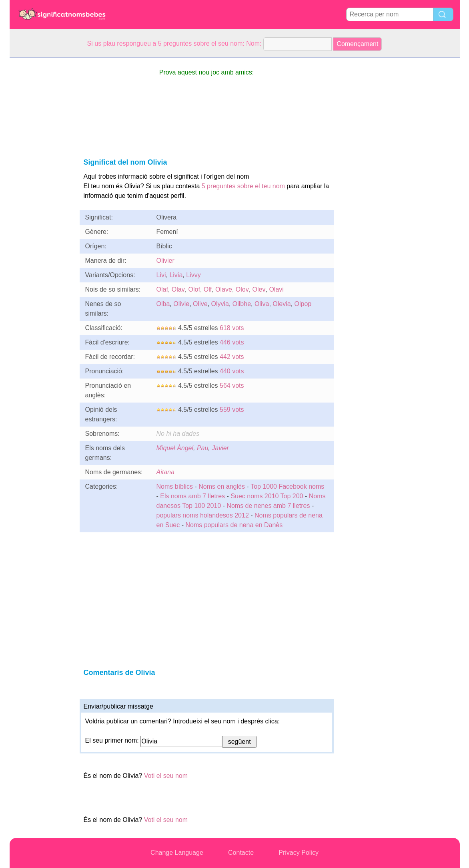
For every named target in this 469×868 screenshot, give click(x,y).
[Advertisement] (42, 178)
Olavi (276, 289)
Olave (224, 289)
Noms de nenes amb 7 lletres (268, 506)
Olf (208, 289)
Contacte (241, 853)
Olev (259, 289)
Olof (194, 289)
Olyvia (220, 304)
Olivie (181, 304)
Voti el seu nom (166, 776)
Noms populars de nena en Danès (234, 525)
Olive (200, 304)
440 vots (232, 371)
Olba (163, 304)
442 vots (232, 357)
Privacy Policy (299, 853)
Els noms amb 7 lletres (192, 496)
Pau (202, 448)
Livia (176, 275)
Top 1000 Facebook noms (287, 486)
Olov (242, 289)
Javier (220, 448)
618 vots (232, 328)
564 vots (232, 386)
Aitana (165, 472)
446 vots (232, 342)
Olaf (162, 289)
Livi (161, 275)
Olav (178, 289)
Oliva (262, 304)
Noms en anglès (222, 486)
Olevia (282, 304)
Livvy (193, 275)
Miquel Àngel (175, 448)
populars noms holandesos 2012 (203, 515)
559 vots (232, 410)
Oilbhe (242, 304)
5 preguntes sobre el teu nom (243, 186)
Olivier (165, 261)
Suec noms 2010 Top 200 (267, 496)
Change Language (177, 853)
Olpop (303, 304)
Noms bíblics (175, 486)
